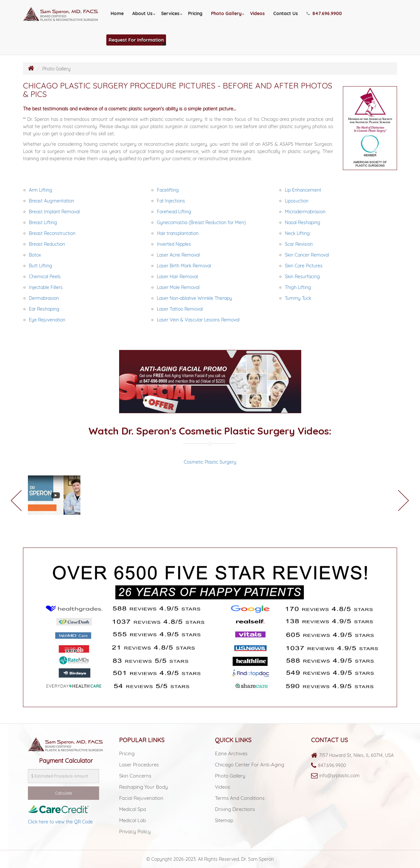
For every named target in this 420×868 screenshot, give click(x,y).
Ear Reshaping (44, 309)
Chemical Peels (45, 277)
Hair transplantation (178, 233)
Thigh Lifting (298, 287)
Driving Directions (235, 809)
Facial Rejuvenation (141, 798)
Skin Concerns (135, 776)
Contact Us (286, 13)
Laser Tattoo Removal (180, 309)
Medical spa (133, 809)
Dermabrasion (44, 298)
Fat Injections (171, 201)
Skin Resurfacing (302, 277)
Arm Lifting (41, 190)
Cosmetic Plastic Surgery (210, 462)
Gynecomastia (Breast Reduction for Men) (201, 222)
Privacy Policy (135, 831)
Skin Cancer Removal (307, 255)
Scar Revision (299, 244)
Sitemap (224, 820)
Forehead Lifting (174, 212)
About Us (142, 13)
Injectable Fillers (46, 287)
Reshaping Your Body (144, 787)
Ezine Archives (231, 753)
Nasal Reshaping (303, 222)
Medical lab (133, 820)
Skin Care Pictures (304, 266)
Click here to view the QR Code (60, 822)
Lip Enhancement (303, 190)
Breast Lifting (43, 222)
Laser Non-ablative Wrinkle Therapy (194, 298)
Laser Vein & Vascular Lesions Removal (198, 320)
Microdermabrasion (305, 212)
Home (117, 13)
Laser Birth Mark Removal (184, 266)
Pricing (195, 13)
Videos (257, 13)
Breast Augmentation (52, 201)
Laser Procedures (139, 765)
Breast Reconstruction (52, 233)
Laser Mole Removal (178, 287)
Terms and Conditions (240, 798)
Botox (35, 255)
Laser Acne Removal (178, 255)
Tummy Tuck (298, 298)
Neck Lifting (297, 233)
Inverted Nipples (174, 244)
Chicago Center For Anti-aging (250, 765)
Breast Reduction (47, 244)
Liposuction (297, 201)
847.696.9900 (332, 765)
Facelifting (168, 190)
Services (170, 13)
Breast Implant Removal (54, 212)
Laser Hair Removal (177, 277)
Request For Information (136, 40)
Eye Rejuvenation (47, 320)
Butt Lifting (41, 266)
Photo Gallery (226, 13)
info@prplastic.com (339, 776)
